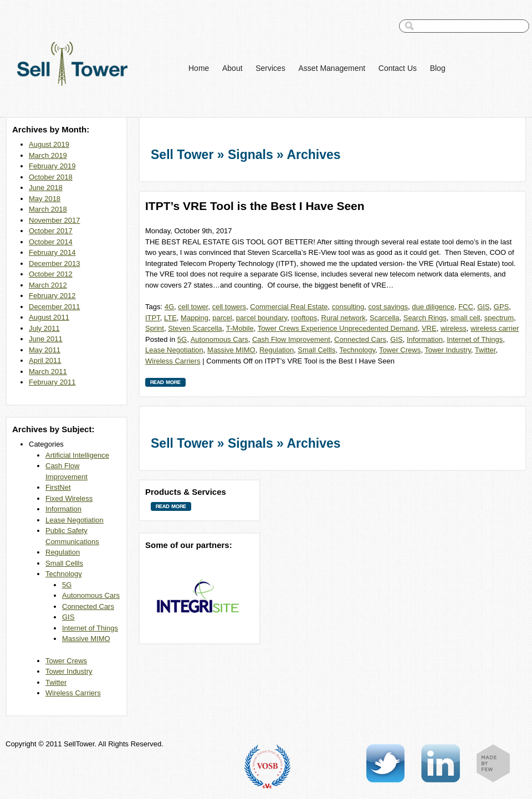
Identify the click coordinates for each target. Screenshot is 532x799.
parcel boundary (262, 318)
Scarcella (384, 318)
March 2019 (48, 155)
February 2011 (52, 382)
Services (270, 68)
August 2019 (49, 144)
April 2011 (45, 360)
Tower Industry (69, 671)
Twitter (56, 682)
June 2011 (46, 339)
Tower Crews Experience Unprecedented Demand (338, 328)
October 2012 (51, 274)
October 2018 (51, 177)
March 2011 (48, 372)
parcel (222, 318)
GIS (68, 617)
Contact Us (398, 68)
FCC (466, 307)
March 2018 (48, 209)
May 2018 (45, 199)
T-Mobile (240, 328)
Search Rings (425, 318)
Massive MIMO (86, 639)
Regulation (63, 552)
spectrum (499, 318)
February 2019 (52, 166)
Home (199, 68)
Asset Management (332, 68)
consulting (348, 307)
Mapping (195, 318)
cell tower (193, 307)
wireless (454, 328)
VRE (429, 328)
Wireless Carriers (73, 693)
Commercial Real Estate (289, 307)
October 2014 (51, 242)
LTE (170, 318)
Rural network (344, 318)
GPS (501, 307)
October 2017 (51, 231)
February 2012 (52, 296)
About (232, 68)
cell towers (229, 307)
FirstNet (58, 487)
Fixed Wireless (69, 498)
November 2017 (55, 220)
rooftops (304, 318)
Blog (438, 68)
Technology (64, 574)
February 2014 (52, 252)
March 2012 (48, 285)
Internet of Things (90, 628)
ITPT (153, 318)
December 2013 (55, 263)
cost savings (388, 307)
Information (63, 509)
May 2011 (45, 350)
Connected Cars (88, 606)
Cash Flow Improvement (291, 339)
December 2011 (55, 307)
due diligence (433, 307)
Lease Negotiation (75, 520)
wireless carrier (495, 328)
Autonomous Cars (91, 595)
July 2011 (44, 328)
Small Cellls (64, 563)
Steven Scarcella (195, 328)
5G (67, 585)
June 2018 (46, 188)
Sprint (155, 328)
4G (169, 307)
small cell (465, 318)
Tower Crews (66, 661)
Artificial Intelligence (77, 455)
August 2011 (49, 317)
